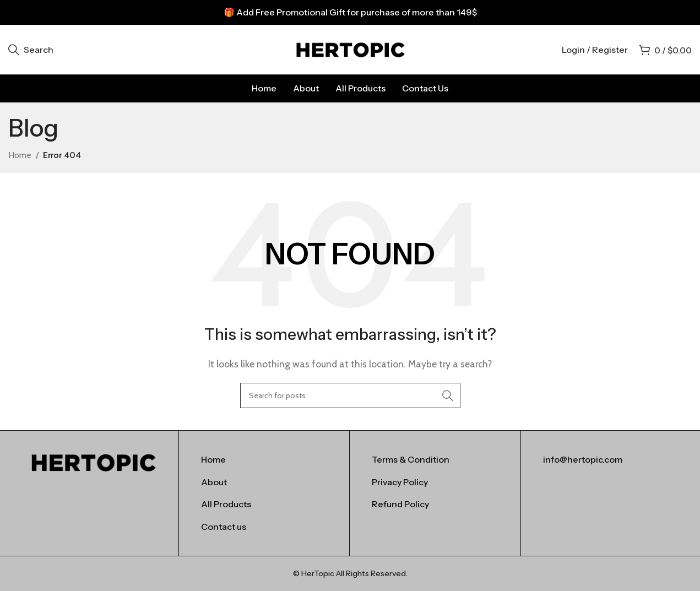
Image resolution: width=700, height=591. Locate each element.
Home (20, 155)
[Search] (31, 50)
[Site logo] (350, 49)
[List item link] (264, 460)
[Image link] (93, 461)
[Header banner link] (350, 12)
